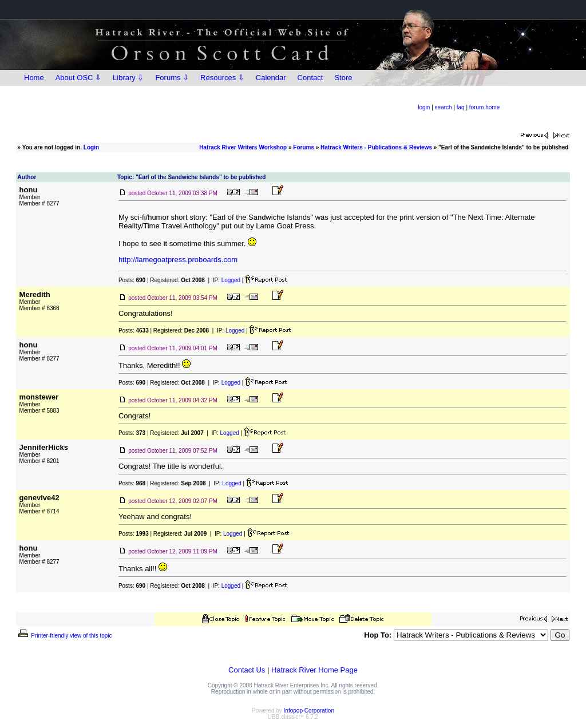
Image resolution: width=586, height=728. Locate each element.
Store (343, 78)
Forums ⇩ (172, 78)
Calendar (271, 78)
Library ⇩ (128, 78)
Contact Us (247, 670)
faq (461, 107)
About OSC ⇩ (78, 78)
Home (34, 78)
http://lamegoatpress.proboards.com (178, 260)
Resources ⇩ (222, 78)
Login (91, 147)
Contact (310, 78)
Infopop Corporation (309, 711)
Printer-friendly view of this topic (64, 636)
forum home (484, 107)
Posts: (132, 280)
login (424, 107)
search (444, 107)
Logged (231, 280)
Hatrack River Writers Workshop (243, 147)
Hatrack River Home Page (314, 670)
